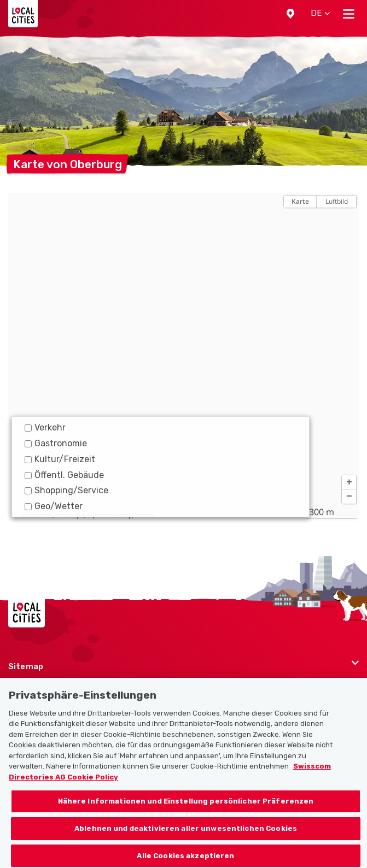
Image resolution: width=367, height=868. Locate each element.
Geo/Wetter (54, 506)
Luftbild (337, 201)
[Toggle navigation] (349, 14)
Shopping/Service (66, 490)
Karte (300, 201)
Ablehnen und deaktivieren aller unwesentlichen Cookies (186, 833)
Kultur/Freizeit (60, 459)
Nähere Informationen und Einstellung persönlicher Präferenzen (186, 805)
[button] (290, 14)
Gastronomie (56, 443)
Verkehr (45, 427)
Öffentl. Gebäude (64, 475)
